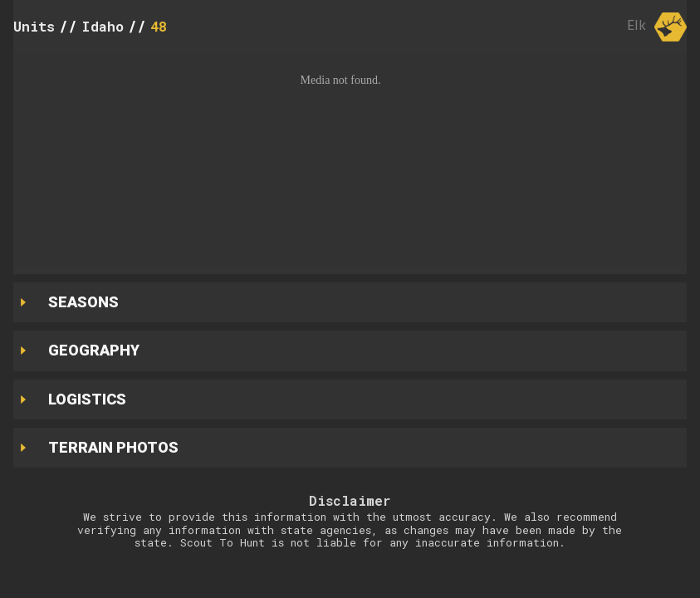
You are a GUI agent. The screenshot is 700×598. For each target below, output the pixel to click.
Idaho (103, 26)
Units (34, 26)
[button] (350, 159)
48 (159, 26)
